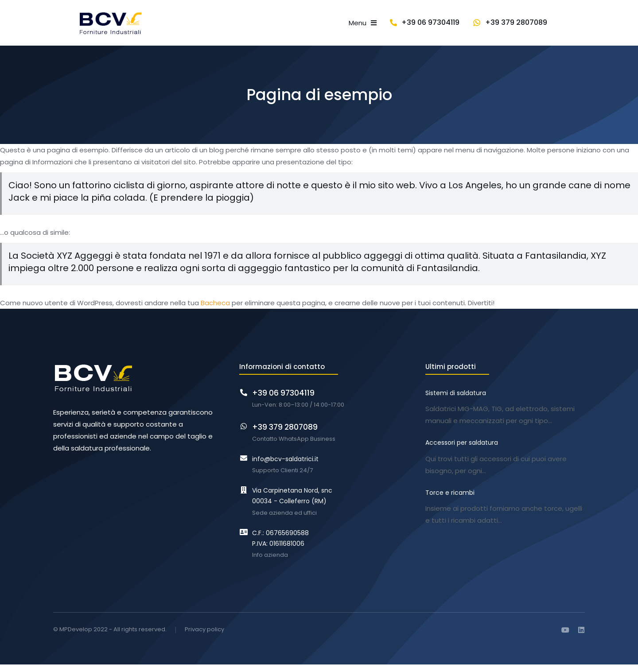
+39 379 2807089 (554, 26)
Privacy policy (204, 638)
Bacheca (215, 311)
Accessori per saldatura (462, 449)
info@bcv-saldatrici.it (285, 466)
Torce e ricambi (450, 497)
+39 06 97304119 (468, 26)
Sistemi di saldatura (456, 401)
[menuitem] (236, 27)
